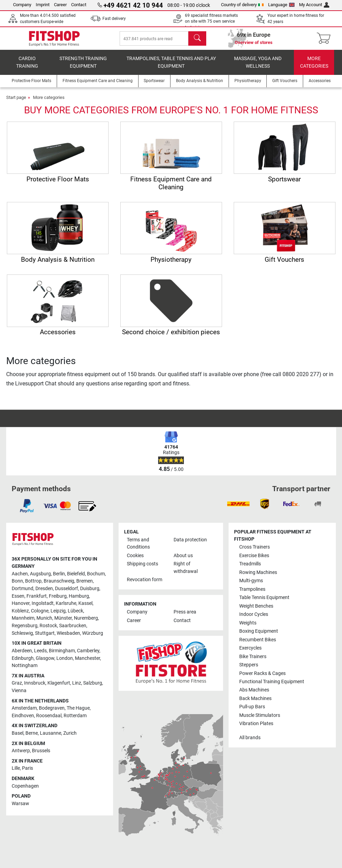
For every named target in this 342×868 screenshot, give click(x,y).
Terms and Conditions (138, 544)
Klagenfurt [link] (59, 683)
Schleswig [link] (22, 633)
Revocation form (145, 580)
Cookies (135, 556)
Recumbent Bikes (258, 640)
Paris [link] (27, 769)
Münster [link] (63, 618)
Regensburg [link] (25, 626)
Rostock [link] (48, 626)
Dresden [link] (44, 589)
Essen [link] (18, 596)
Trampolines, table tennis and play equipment (171, 67)
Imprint (43, 5)
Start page (16, 102)
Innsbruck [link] (35, 683)
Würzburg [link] (93, 633)
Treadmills (250, 564)
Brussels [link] (41, 751)
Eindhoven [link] (23, 716)
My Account (314, 5)
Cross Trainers (255, 547)
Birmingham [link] (62, 651)
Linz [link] (77, 683)
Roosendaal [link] (49, 716)
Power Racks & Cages (262, 673)
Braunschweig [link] (59, 581)
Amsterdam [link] (24, 708)
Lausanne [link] (51, 733)
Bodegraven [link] (52, 708)
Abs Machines (254, 690)
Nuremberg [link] (86, 618)
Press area (185, 612)
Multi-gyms (251, 581)
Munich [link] (44, 618)
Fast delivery (114, 19)
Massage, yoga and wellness (258, 67)
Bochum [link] (96, 574)
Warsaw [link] (20, 804)
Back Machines (255, 698)
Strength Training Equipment (83, 67)
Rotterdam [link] (75, 716)
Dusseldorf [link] (67, 589)
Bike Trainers (253, 657)
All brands (250, 738)
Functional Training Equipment (272, 682)
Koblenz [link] (20, 611)
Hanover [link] (21, 603)
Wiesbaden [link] (68, 633)
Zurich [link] (70, 733)
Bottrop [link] (33, 581)
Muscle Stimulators (260, 715)
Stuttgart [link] (45, 633)
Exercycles (250, 648)
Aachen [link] (20, 574)
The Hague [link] (78, 708)
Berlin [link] (59, 574)
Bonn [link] (17, 581)
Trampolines (252, 589)
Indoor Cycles (254, 614)
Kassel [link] (85, 603)
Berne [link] (32, 733)
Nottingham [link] (25, 666)
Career (60, 5)
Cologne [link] (40, 611)
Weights (248, 623)
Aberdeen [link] (22, 651)
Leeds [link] (40, 651)
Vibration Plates (256, 724)
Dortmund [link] (23, 589)
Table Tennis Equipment (264, 598)
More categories (314, 67)
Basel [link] (18, 733)
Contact (79, 5)
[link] (27, 506)
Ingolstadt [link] (43, 603)
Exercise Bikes (254, 556)
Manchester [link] (87, 658)
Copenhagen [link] (25, 786)
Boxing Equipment (259, 631)
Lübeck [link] (75, 611)
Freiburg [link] (58, 596)
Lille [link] (16, 769)
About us (183, 556)
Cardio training (27, 67)
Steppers (249, 665)
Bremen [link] (85, 581)
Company (22, 5)
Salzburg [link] (93, 683)
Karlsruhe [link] (66, 603)
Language (281, 5)
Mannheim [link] (23, 618)
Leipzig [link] (58, 611)
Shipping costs (142, 564)
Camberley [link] (88, 651)
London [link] (65, 658)
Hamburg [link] (79, 596)
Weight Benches (256, 606)
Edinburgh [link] (23, 658)
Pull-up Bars (252, 707)
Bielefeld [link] (76, 574)
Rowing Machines (258, 572)
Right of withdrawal (186, 568)
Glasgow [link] (45, 658)
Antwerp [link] (21, 751)
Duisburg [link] (90, 589)
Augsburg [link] (40, 574)
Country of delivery (242, 5)
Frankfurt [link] (37, 596)
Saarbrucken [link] (73, 626)
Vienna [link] (19, 691)
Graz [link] (17, 683)
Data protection (190, 540)
